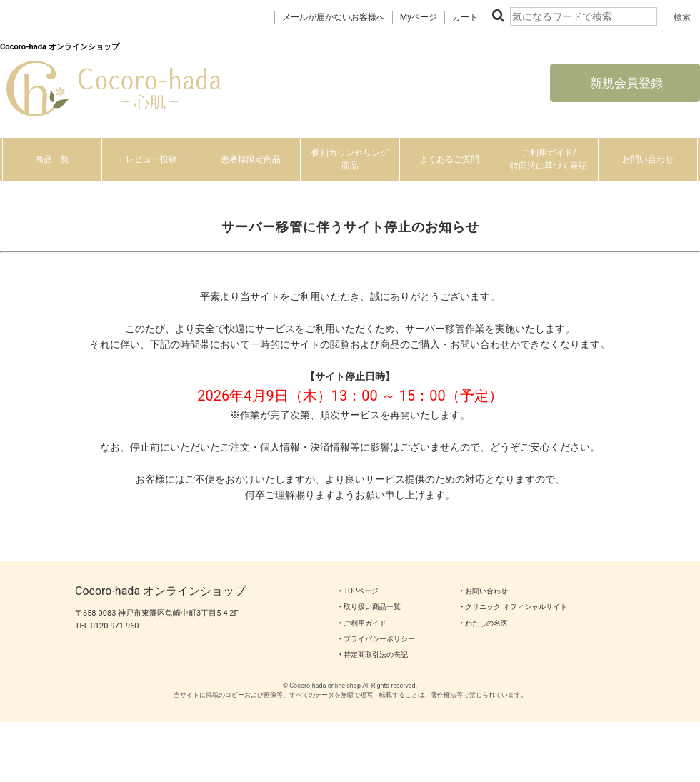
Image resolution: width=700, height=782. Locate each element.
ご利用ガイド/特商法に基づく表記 (549, 159)
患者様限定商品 (251, 159)
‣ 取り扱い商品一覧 (370, 607)
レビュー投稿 (151, 159)
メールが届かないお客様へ (334, 17)
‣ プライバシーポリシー (377, 639)
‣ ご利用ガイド (363, 623)
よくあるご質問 (449, 159)
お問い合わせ (648, 159)
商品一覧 (52, 159)
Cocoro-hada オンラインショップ (160, 591)
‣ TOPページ (359, 591)
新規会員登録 (625, 83)
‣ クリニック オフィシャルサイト (514, 607)
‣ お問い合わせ (484, 591)
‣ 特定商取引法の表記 (374, 655)
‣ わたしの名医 (484, 623)
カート (465, 17)
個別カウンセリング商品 (350, 159)
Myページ (419, 17)
